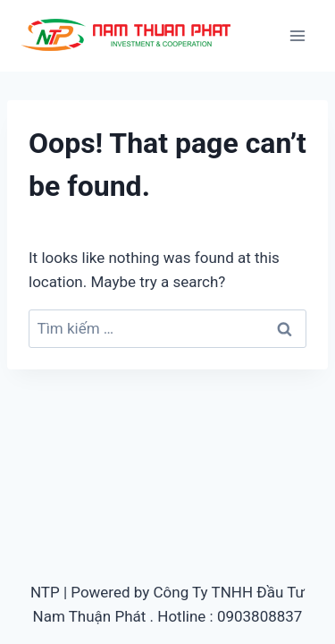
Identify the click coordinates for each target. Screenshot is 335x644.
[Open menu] (297, 35)
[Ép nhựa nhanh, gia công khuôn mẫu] (129, 36)
